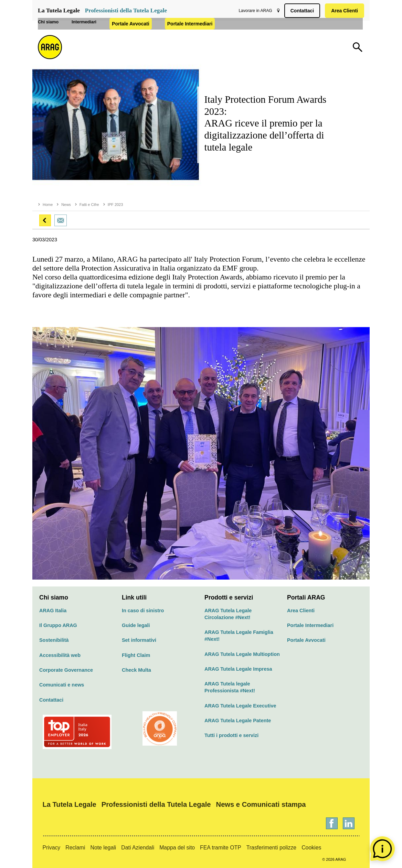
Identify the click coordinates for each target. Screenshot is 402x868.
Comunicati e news (62, 685)
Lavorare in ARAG (254, 11)
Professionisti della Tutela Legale (126, 10)
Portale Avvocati (170, 36)
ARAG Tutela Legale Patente (238, 721)
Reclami (75, 848)
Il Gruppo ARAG (58, 625)
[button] (45, 220)
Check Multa (136, 670)
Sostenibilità (54, 640)
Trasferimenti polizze (271, 848)
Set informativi (139, 640)
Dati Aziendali (138, 848)
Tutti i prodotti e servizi (231, 735)
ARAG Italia (53, 611)
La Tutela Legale (59, 10)
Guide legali (136, 625)
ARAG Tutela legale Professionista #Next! (230, 687)
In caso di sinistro (143, 611)
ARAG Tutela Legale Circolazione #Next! (228, 614)
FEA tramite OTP (221, 848)
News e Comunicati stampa (261, 804)
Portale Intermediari (229, 36)
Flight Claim (136, 655)
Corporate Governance (66, 670)
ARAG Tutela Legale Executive (240, 706)
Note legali (103, 848)
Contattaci (301, 11)
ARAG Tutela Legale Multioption (242, 654)
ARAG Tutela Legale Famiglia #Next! (239, 636)
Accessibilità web (60, 655)
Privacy (51, 848)
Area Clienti (343, 11)
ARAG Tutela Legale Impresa (238, 669)
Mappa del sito (177, 848)
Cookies (311, 848)
